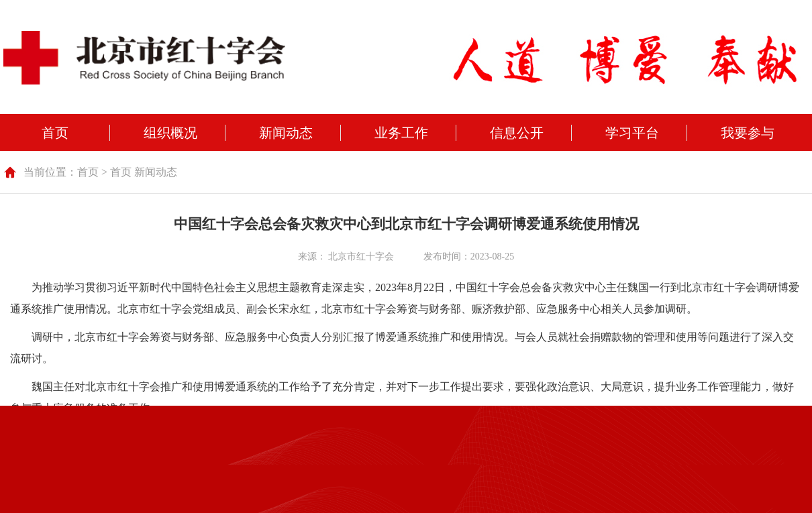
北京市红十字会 (361, 256)
